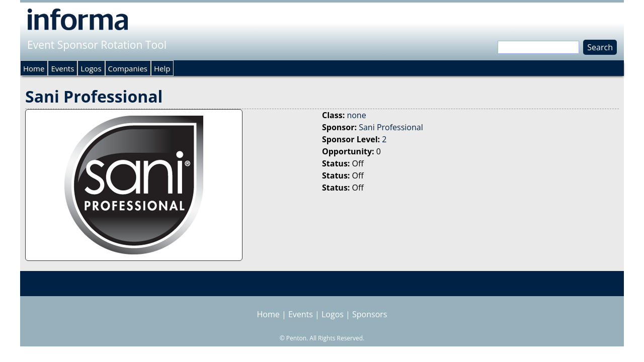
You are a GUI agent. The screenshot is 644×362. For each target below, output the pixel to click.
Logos (91, 68)
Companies (128, 68)
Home (34, 68)
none (356, 115)
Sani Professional (391, 127)
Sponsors (370, 314)
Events (62, 68)
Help (162, 68)
